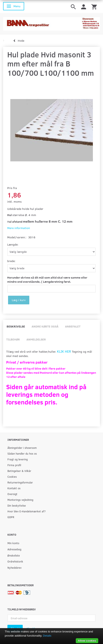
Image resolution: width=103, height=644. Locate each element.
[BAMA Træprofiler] (51, 22)
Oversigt (12, 494)
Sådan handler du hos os (22, 453)
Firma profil (14, 465)
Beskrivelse (16, 326)
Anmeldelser (36, 339)
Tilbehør (13, 339)
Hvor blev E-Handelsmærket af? (27, 511)
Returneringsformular (20, 482)
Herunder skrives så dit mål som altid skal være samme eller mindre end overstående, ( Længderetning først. (47, 279)
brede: (11, 261)
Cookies (12, 477)
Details (47, 636)
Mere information (19, 228)
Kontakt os (14, 488)
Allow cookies (87, 641)
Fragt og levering (18, 459)
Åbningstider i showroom (22, 448)
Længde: (13, 244)
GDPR (11, 517)
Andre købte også (45, 326)
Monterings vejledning (20, 500)
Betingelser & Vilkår (19, 471)
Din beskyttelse (17, 505)
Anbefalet (73, 326)
